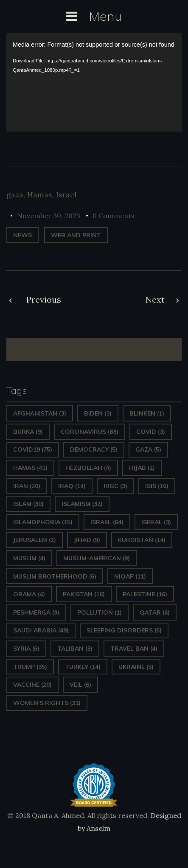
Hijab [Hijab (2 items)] (142, 468)
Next (155, 299)
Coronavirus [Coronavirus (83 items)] (90, 432)
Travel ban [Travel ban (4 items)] (134, 649)
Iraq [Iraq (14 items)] (72, 486)
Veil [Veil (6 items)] (80, 685)
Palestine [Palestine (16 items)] (145, 594)
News (22, 235)
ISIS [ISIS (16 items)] (157, 486)
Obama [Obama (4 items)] (29, 594)
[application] (94, 82)
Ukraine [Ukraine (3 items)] (136, 667)
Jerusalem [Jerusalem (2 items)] (35, 540)
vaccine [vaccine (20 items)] (32, 685)
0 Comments (114, 216)
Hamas (40, 195)
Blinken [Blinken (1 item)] (147, 413)
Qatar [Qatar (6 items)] (155, 612)
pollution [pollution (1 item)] (100, 612)
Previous (44, 299)
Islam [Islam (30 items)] (28, 504)
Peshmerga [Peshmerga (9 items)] (36, 612)
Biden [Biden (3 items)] (98, 413)
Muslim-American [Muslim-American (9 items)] (97, 558)
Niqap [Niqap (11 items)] (130, 576)
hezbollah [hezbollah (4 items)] (88, 468)
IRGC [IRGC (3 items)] (115, 486)
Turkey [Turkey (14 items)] (83, 667)
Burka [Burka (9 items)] (28, 432)
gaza (15, 195)
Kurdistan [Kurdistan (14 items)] (142, 540)
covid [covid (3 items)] (151, 432)
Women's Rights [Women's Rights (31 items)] (47, 703)
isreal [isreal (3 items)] (156, 522)
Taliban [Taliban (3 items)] (75, 649)
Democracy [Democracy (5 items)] (94, 449)
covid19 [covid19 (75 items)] (33, 449)
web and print (76, 235)
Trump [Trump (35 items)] (30, 667)
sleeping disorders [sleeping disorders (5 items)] (124, 630)
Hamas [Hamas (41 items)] (30, 468)
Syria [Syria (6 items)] (26, 649)
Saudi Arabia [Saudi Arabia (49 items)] (41, 630)
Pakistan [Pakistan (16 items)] (84, 594)
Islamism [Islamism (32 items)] (82, 504)
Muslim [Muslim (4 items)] (29, 558)
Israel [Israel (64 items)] (107, 522)
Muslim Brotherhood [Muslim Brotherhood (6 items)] (55, 576)
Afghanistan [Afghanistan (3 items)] (40, 413)
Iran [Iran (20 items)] (27, 486)
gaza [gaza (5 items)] (148, 449)
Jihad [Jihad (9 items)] (87, 540)
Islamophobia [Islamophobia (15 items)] (43, 522)
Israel (66, 195)
